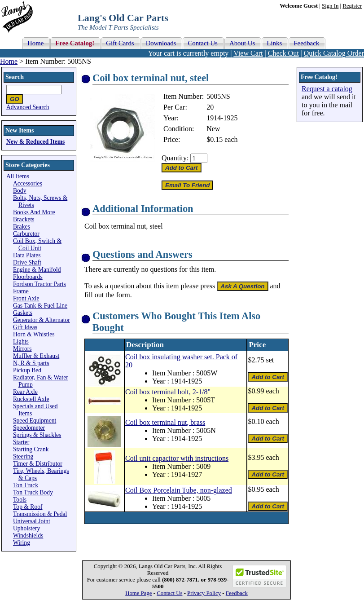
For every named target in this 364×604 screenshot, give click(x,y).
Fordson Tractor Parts (39, 284)
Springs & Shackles (37, 435)
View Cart (248, 53)
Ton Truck (26, 485)
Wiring (22, 543)
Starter (21, 442)
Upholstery (26, 528)
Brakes (22, 227)
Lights (21, 342)
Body (20, 191)
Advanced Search (28, 107)
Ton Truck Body (33, 492)
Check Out (283, 53)
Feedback (237, 593)
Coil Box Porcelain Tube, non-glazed (179, 490)
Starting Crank (31, 449)
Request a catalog (327, 89)
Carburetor (26, 234)
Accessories (28, 183)
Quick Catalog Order (334, 53)
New (213, 129)
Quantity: (175, 158)
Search (15, 77)
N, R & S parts (31, 363)
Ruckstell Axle (31, 399)
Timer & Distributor (38, 464)
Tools (20, 500)
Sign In (330, 6)
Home (9, 61)
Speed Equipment (35, 421)
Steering (23, 456)
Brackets (24, 219)
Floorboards (28, 277)
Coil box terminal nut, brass (165, 422)
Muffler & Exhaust (36, 356)
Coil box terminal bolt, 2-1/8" (168, 392)
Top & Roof (28, 507)
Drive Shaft (27, 262)
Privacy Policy (204, 593)
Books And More (34, 212)
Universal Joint (32, 521)
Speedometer (29, 428)
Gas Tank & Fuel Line (40, 306)
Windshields (28, 536)
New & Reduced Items (35, 142)
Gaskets (23, 313)
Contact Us (169, 593)
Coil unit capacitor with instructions (177, 458)
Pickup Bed (27, 370)
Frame (21, 291)
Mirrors (22, 349)
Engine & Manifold (37, 270)
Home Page (138, 593)
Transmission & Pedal (40, 514)
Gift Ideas (25, 327)
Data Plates (27, 255)
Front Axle (26, 298)
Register (352, 6)
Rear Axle (25, 392)
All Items (18, 176)
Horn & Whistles (34, 334)
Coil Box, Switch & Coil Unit (37, 245)
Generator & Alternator (42, 320)
